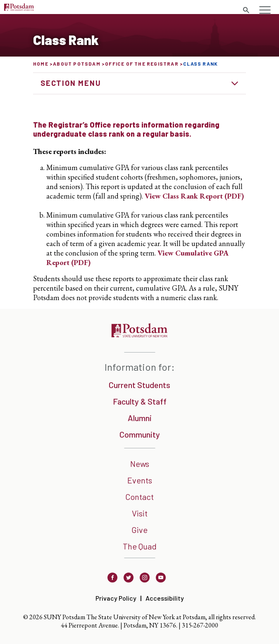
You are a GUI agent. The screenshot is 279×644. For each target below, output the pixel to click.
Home (41, 64)
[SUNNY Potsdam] (139, 335)
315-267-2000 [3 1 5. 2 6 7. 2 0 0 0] (200, 625)
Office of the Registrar (142, 64)
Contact (139, 497)
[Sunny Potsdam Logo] (19, 8)
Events (140, 480)
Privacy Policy (116, 598)
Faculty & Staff (140, 401)
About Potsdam (77, 64)
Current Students (139, 385)
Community (140, 434)
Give (139, 530)
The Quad (140, 546)
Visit (140, 513)
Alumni (140, 418)
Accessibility (165, 598)
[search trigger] (246, 10)
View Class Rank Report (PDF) (194, 196)
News (140, 464)
